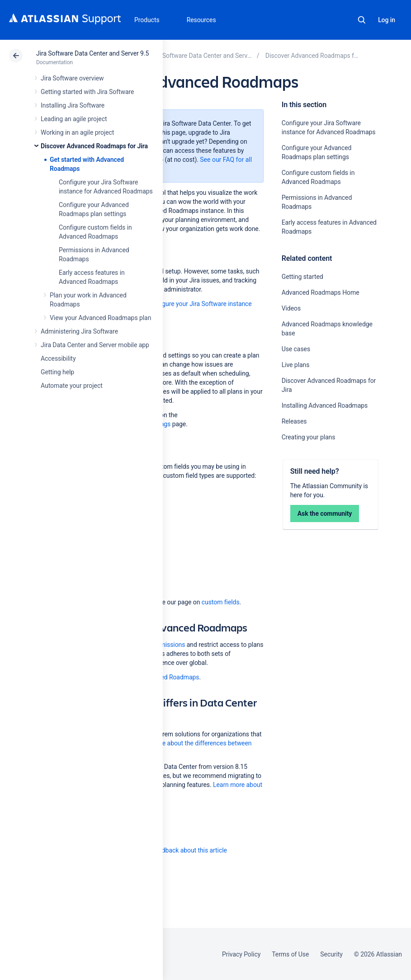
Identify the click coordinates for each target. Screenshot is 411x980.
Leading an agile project (74, 119)
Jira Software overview (72, 78)
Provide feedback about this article (179, 850)
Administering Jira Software (79, 331)
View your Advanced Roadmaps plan (100, 318)
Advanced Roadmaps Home (321, 292)
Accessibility (58, 358)
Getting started (302, 277)
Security (331, 954)
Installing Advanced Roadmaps (325, 405)
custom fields (221, 602)
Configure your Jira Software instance (200, 304)
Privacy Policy (241, 954)
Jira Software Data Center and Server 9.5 (92, 53)
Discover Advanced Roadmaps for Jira (94, 146)
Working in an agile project (77, 132)
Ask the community (325, 514)
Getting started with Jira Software (87, 92)
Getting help (57, 372)
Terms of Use (290, 954)
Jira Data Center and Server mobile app (95, 345)
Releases (294, 421)
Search (362, 20)
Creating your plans (309, 437)
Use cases (296, 349)
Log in (387, 20)
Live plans (296, 365)
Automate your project (72, 386)
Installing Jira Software (73, 105)
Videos (291, 308)
